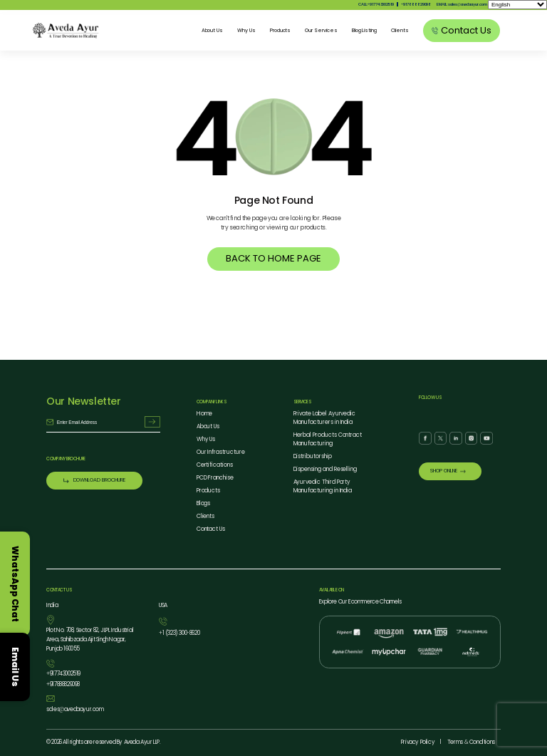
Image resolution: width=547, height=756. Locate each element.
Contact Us (211, 530)
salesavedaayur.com (75, 710)
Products (281, 30)
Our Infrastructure (221, 453)
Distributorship (313, 457)
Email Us (15, 667)
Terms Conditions (471, 742)
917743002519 (63, 674)
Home (205, 414)
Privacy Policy (418, 742)
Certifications (215, 466)
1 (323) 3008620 (179, 635)
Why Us (246, 30)
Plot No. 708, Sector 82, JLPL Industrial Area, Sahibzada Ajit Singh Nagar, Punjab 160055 (90, 640)
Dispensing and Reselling (325, 470)
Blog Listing (364, 30)
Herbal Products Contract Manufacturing (328, 440)
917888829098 (416, 4)
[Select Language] (517, 5)
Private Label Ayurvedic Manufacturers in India (325, 419)
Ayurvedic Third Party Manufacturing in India (323, 487)
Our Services (321, 30)
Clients (400, 30)
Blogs (204, 504)
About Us (213, 30)
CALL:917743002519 (376, 4)
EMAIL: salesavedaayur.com (462, 4)
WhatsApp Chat (15, 584)
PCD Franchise (215, 478)
